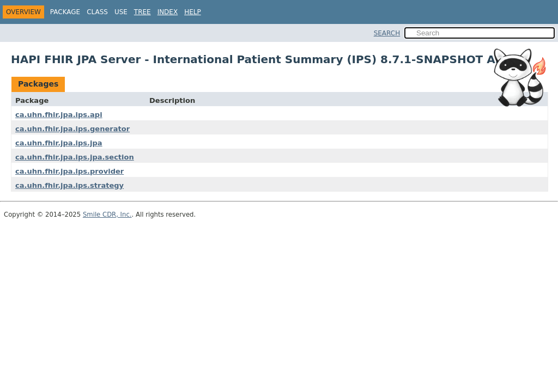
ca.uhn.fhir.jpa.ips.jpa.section (75, 157)
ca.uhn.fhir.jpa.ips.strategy (69, 185)
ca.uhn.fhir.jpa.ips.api (59, 115)
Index (168, 12)
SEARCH (387, 33)
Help (193, 12)
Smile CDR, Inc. (107, 215)
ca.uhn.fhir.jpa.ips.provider (69, 171)
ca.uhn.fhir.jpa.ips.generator (72, 129)
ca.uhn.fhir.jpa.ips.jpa (59, 143)
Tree (142, 12)
